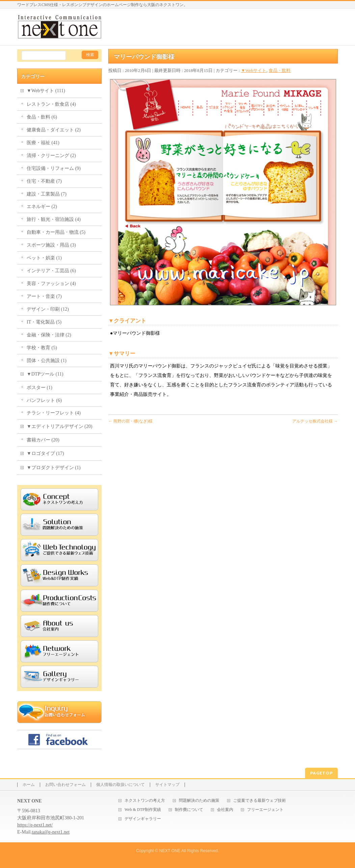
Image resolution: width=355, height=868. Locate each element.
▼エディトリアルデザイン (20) (60, 426)
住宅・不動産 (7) (44, 181)
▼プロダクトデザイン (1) (54, 468)
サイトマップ (167, 785)
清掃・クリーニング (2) (51, 156)
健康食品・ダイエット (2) (54, 130)
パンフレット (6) (44, 400)
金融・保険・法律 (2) (49, 335)
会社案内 (225, 810)
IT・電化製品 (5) (44, 322)
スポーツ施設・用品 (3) (51, 245)
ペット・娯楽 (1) (44, 258)
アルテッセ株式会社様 (315, 421)
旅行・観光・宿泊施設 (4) (54, 219)
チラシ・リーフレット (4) (54, 413)
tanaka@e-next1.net (51, 832)
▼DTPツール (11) (45, 374)
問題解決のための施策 (199, 801)
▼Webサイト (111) (46, 91)
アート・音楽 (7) (44, 296)
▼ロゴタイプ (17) (45, 453)
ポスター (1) (39, 388)
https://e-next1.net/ (35, 825)
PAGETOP (321, 773)
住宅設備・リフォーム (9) (54, 168)
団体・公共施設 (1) (47, 361)
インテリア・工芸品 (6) (51, 271)
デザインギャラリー (143, 819)
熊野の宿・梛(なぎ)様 (130, 421)
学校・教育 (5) (42, 348)
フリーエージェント (265, 810)
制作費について (189, 810)
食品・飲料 (280, 70)
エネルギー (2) (42, 207)
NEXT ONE (170, 851)
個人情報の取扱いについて (120, 785)
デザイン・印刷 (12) (48, 309)
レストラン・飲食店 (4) (51, 104)
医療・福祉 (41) (43, 143)
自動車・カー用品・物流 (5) (56, 232)
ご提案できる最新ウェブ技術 (260, 801)
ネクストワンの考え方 (145, 801)
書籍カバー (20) (43, 440)
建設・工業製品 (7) (47, 194)
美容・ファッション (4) (51, 284)
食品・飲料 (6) (42, 117)
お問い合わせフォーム (65, 785)
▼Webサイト (254, 70)
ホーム (29, 785)
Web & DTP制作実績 (143, 810)
